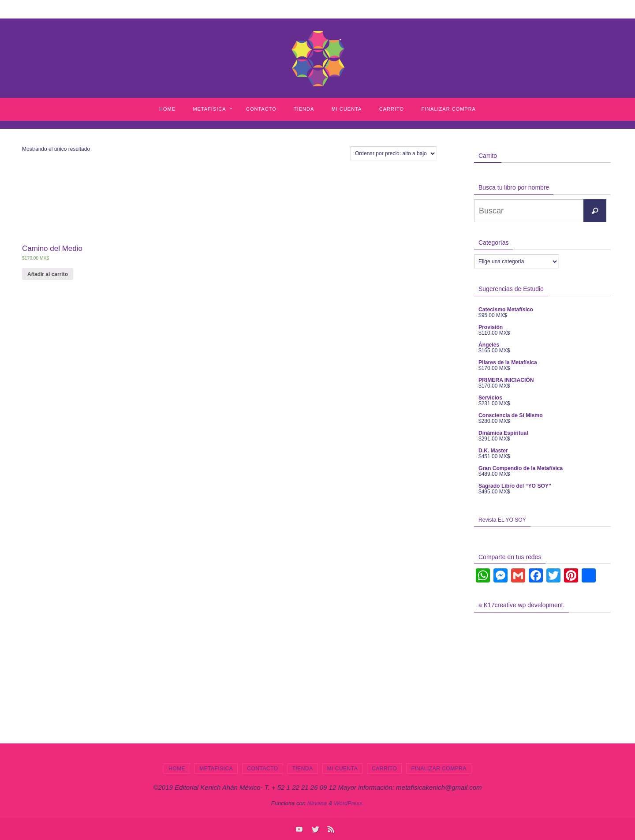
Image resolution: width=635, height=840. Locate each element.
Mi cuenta (343, 769)
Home (177, 769)
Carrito (384, 769)
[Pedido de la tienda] (394, 153)
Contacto (262, 769)
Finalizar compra (439, 769)
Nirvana (317, 803)
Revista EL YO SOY (502, 520)
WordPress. (349, 803)
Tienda (303, 769)
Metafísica (216, 769)
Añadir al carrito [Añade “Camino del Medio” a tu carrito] (48, 274)
